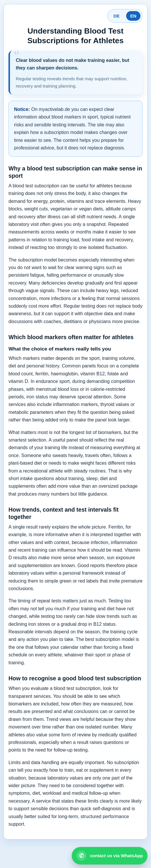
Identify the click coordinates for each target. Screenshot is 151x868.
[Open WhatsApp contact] (110, 856)
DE (117, 16)
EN (133, 16)
